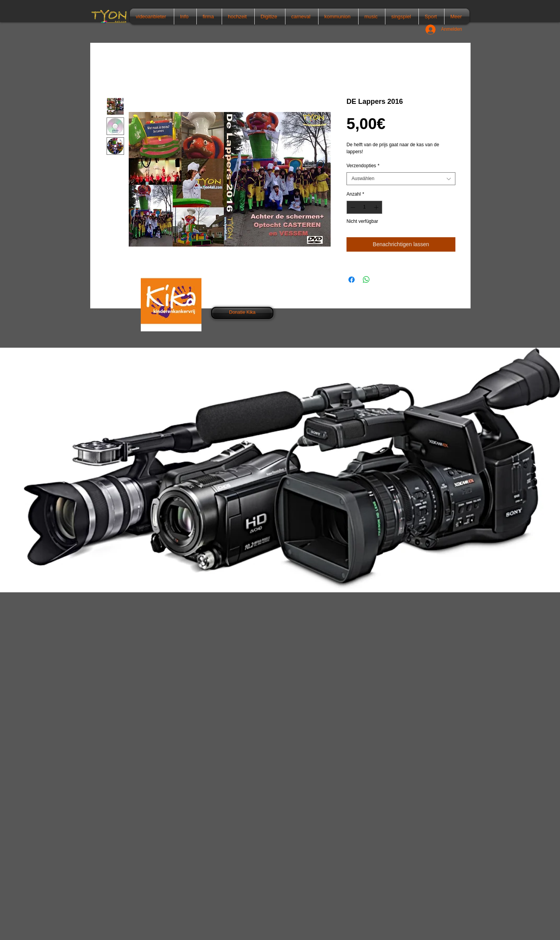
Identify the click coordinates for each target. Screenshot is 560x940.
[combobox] (401, 179)
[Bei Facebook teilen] (352, 280)
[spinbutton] (364, 207)
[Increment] (377, 207)
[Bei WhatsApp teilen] (366, 280)
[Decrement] (352, 207)
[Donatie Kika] (242, 313)
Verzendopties (363, 166)
